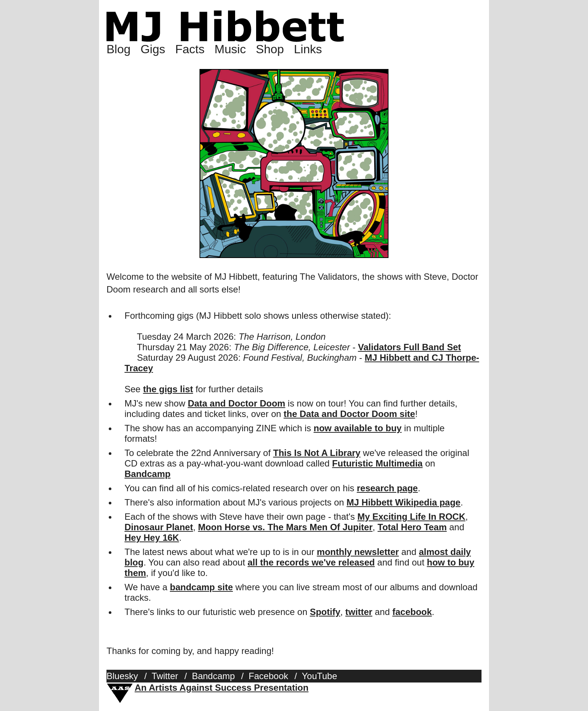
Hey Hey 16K (152, 538)
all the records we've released (311, 562)
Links (308, 49)
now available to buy (358, 428)
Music (230, 49)
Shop (270, 49)
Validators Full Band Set (410, 347)
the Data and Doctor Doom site (349, 414)
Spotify (325, 612)
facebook (412, 612)
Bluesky (122, 676)
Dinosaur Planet (159, 527)
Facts (190, 49)
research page (387, 488)
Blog (118, 49)
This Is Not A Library (317, 453)
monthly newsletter (358, 552)
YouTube (319, 676)
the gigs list (168, 389)
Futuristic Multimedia (377, 463)
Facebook (268, 676)
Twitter (165, 676)
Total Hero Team (412, 527)
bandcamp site (201, 587)
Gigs (153, 49)
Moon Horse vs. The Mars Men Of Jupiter (285, 527)
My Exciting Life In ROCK (411, 517)
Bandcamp (148, 474)
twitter (359, 612)
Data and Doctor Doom (237, 403)
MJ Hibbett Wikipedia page (403, 502)
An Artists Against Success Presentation (222, 688)
